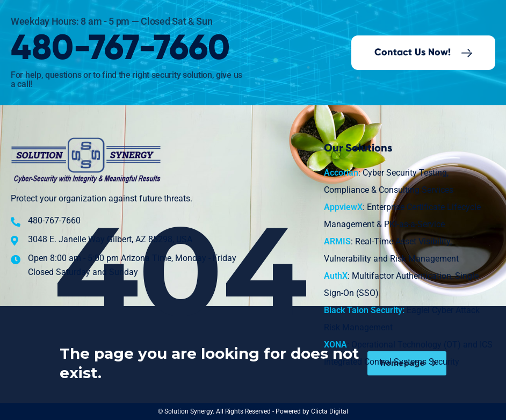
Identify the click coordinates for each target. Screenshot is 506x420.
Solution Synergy (189, 411)
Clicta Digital (330, 411)
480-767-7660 (120, 49)
